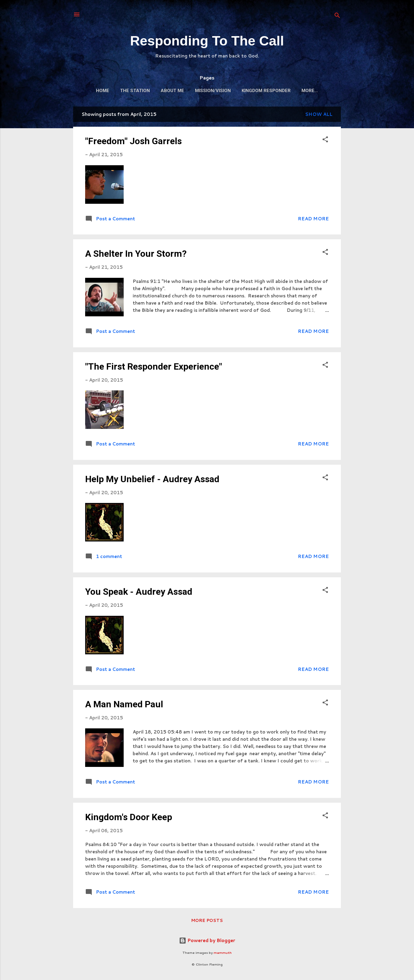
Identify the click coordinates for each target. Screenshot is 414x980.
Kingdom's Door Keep (129, 817)
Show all (319, 114)
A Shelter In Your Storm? (136, 254)
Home (103, 91)
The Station (135, 91)
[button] (325, 140)
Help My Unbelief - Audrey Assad (152, 479)
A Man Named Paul (124, 704)
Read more (313, 219)
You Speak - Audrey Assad (139, 592)
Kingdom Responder (266, 91)
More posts (207, 920)
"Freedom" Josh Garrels (133, 141)
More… (310, 91)
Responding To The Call (207, 41)
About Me (172, 91)
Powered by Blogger (207, 940)
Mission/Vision (213, 91)
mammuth (223, 953)
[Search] (337, 16)
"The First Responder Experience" (154, 366)
